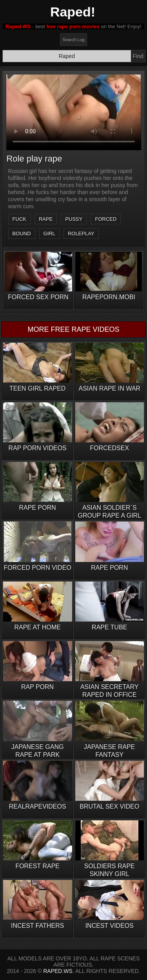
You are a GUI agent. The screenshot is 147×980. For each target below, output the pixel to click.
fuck (19, 219)
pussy (74, 219)
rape (46, 219)
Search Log (73, 40)
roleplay (81, 234)
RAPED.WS (58, 971)
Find (138, 56)
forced (106, 219)
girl (49, 234)
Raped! (73, 12)
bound (22, 234)
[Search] (67, 56)
